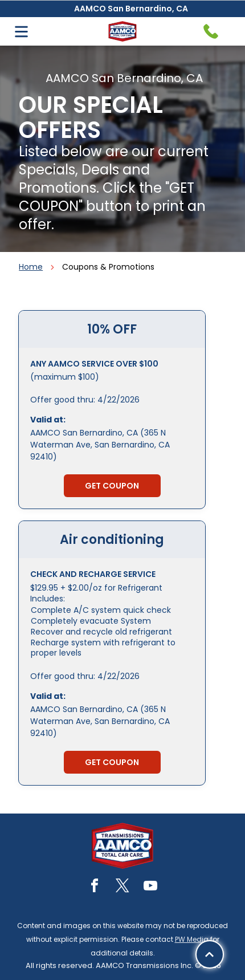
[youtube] (150, 887)
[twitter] (122, 887)
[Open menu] (21, 32)
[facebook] (95, 887)
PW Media (192, 939)
